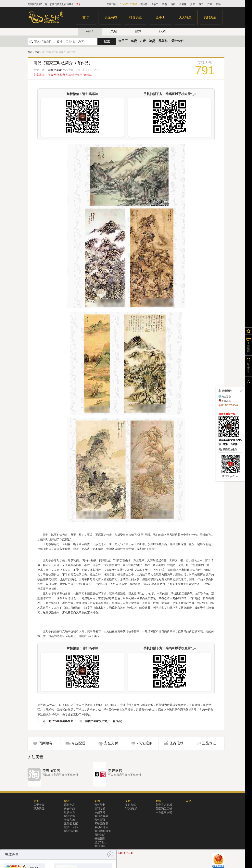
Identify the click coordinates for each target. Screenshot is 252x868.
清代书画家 (55, 70)
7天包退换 (145, 743)
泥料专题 (100, 809)
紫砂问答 (100, 846)
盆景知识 (100, 842)
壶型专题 (100, 812)
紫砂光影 (69, 816)
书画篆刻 (100, 839)
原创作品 (69, 805)
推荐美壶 (136, 17)
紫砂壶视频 (101, 816)
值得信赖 (176, 743)
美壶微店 (115, 771)
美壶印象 (69, 820)
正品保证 (209, 743)
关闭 (240, 391)
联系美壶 (39, 809)
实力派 (144, 4)
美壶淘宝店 (51, 771)
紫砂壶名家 (71, 824)
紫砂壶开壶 (101, 827)
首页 (30, 52)
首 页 (86, 17)
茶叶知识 (100, 835)
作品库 (183, 4)
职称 (218, 4)
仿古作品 (69, 809)
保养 (201, 4)
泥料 (173, 4)
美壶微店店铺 (164, 812)
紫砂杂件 (178, 41)
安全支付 (111, 743)
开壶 (210, 4)
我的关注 (248, 331)
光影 (193, 4)
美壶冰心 (226, 397)
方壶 (143, 41)
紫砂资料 (100, 805)
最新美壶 (69, 812)
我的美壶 (210, 17)
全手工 (155, 4)
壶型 (165, 4)
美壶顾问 (248, 347)
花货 (152, 41)
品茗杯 (163, 41)
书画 (37, 52)
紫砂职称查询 (103, 831)
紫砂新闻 (100, 820)
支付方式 (131, 805)
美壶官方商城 (164, 805)
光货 (134, 41)
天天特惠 (185, 17)
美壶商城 (111, 17)
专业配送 (78, 743)
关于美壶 (39, 805)
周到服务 (46, 743)
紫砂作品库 (71, 831)
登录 (78, 4)
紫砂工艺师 (71, 827)
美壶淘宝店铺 (164, 809)
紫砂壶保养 (101, 824)
